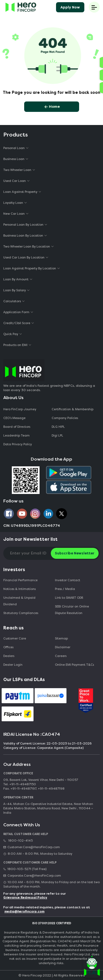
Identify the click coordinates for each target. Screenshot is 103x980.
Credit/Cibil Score (17, 323)
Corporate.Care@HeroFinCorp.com (32, 876)
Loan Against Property (20, 192)
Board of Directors (17, 427)
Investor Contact (68, 580)
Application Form (16, 312)
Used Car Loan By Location (24, 258)
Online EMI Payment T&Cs (74, 665)
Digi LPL (58, 436)
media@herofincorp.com (24, 911)
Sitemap (61, 639)
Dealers (9, 656)
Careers (61, 656)
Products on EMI (15, 345)
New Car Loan (14, 214)
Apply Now (70, 7)
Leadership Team (16, 436)
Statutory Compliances (21, 613)
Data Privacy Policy (18, 444)
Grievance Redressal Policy (25, 898)
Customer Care (15, 639)
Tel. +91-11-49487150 (20, 784)
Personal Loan (14, 148)
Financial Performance (20, 580)
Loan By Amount (16, 279)
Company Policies (65, 418)
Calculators (12, 301)
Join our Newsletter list (30, 539)
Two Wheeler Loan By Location (27, 247)
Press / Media (65, 589)
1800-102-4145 (18, 841)
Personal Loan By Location (23, 225)
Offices (8, 647)
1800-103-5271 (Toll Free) (25, 869)
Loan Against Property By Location (30, 268)
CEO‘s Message (14, 418)
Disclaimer (63, 647)
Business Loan (14, 159)
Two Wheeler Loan (17, 170)
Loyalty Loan (13, 203)
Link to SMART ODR (69, 598)
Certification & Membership (73, 409)
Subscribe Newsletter (75, 553)
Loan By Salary (15, 290)
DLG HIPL (59, 427)
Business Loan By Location (23, 236)
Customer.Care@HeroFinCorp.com (32, 847)
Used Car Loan (15, 181)
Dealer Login (13, 665)
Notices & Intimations (20, 589)
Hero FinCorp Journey (20, 409)
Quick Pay (11, 334)
